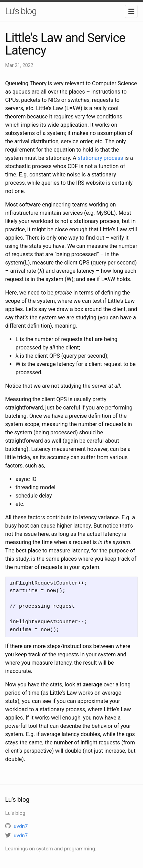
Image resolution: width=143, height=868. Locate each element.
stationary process (100, 158)
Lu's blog (21, 11)
